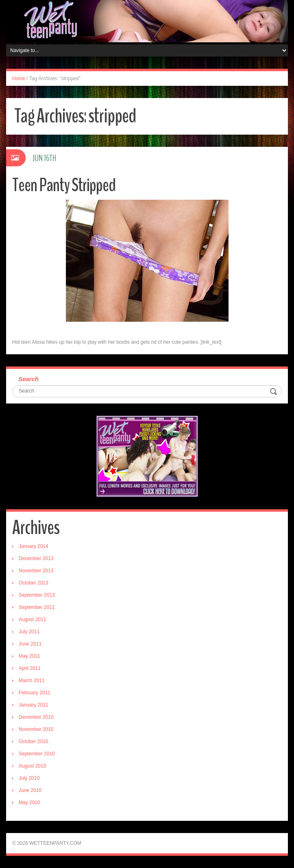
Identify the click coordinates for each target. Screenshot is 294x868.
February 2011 (35, 693)
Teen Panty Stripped (64, 185)
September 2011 (37, 607)
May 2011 (29, 656)
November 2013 (36, 571)
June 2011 (30, 644)
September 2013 (37, 595)
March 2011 (32, 680)
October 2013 (34, 583)
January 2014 (34, 546)
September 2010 (37, 754)
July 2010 (29, 778)
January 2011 (34, 705)
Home (19, 79)
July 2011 (29, 632)
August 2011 (32, 619)
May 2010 (29, 803)
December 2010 (36, 717)
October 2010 (34, 742)
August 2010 (32, 766)
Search (28, 379)
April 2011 (30, 668)
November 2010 (36, 729)
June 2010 (30, 790)
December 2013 (36, 558)
